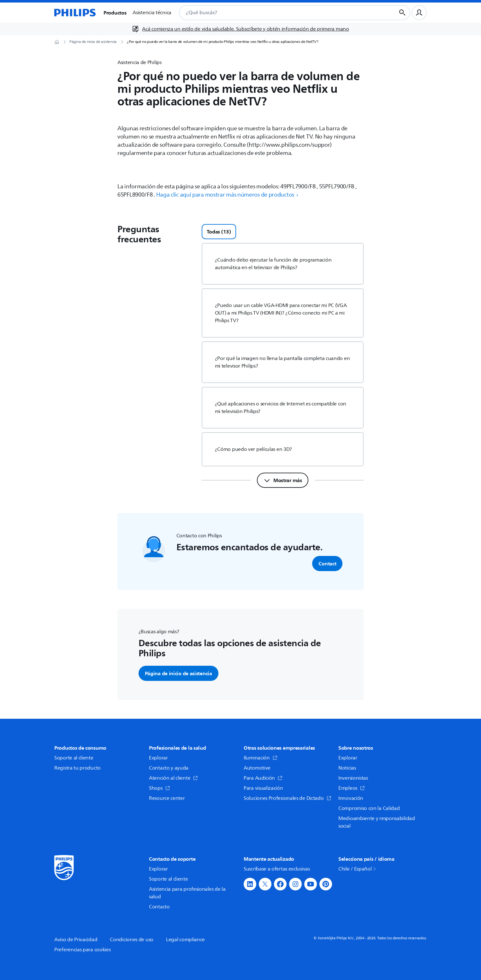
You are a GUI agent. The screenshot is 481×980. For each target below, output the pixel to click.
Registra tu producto (77, 768)
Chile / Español (358, 869)
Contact (327, 564)
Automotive (257, 768)
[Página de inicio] (75, 13)
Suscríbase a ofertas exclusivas (277, 869)
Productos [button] (115, 13)
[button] (250, 884)
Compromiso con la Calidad (369, 808)
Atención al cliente (173, 778)
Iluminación (261, 758)
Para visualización (263, 788)
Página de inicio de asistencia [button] (178, 673)
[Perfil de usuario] (419, 13)
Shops (160, 788)
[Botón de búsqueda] (402, 13)
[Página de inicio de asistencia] (93, 42)
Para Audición (263, 778)
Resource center (167, 798)
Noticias (347, 768)
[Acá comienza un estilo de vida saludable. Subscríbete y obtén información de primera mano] (240, 29)
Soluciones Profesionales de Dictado (288, 798)
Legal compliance (185, 940)
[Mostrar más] (283, 480)
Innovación (351, 798)
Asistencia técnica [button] (152, 13)
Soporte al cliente (74, 758)
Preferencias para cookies (83, 950)
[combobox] (280, 13)
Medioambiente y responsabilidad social (377, 822)
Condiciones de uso (132, 940)
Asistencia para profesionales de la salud (187, 893)
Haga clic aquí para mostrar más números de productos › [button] (227, 195)
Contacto (159, 907)
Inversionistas (353, 778)
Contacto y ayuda (169, 768)
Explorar (158, 758)
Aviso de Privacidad (76, 940)
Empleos (352, 788)
